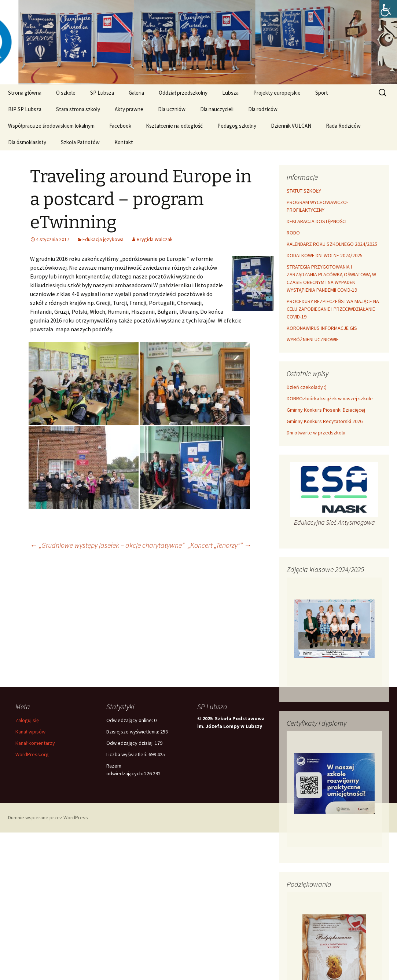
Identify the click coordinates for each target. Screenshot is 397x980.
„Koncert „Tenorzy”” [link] (220, 545)
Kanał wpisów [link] (30, 732)
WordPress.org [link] (32, 754)
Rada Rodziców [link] (343, 126)
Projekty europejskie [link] (277, 93)
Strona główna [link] (25, 93)
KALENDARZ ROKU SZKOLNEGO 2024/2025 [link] (332, 244)
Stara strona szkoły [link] (78, 109)
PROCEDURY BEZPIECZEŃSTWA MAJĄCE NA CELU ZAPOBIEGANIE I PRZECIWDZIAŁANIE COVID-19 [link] (333, 309)
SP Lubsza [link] (102, 93)
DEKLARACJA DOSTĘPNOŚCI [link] (317, 221)
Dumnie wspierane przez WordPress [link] (48, 817)
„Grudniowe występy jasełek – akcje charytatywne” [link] (107, 545)
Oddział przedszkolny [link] (183, 93)
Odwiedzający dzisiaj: (131, 743)
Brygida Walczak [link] (155, 239)
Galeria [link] (136, 93)
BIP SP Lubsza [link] (25, 109)
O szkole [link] (66, 93)
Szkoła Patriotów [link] (80, 142)
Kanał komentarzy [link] (35, 743)
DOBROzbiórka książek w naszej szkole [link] (330, 398)
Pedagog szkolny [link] (237, 126)
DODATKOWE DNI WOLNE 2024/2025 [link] (325, 255)
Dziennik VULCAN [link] (291, 126)
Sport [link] (322, 93)
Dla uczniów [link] (172, 109)
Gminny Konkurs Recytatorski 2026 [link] (325, 421)
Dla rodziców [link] (263, 109)
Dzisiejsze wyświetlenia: (133, 732)
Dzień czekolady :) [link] (307, 387)
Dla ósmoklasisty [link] (27, 142)
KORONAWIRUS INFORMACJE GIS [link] (322, 328)
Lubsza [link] (230, 93)
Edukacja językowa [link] (103, 239)
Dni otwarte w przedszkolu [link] (316, 433)
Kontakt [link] (124, 142)
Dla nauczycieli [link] (217, 109)
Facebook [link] (120, 126)
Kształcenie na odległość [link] (174, 126)
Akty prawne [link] (129, 109)
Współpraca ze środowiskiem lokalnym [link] (51, 126)
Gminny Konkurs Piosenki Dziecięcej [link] (326, 410)
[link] (388, 9)
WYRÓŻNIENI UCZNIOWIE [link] (313, 339)
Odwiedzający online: (130, 720)
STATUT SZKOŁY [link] (304, 191)
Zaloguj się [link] (27, 720)
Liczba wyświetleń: (127, 754)
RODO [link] (293, 233)
